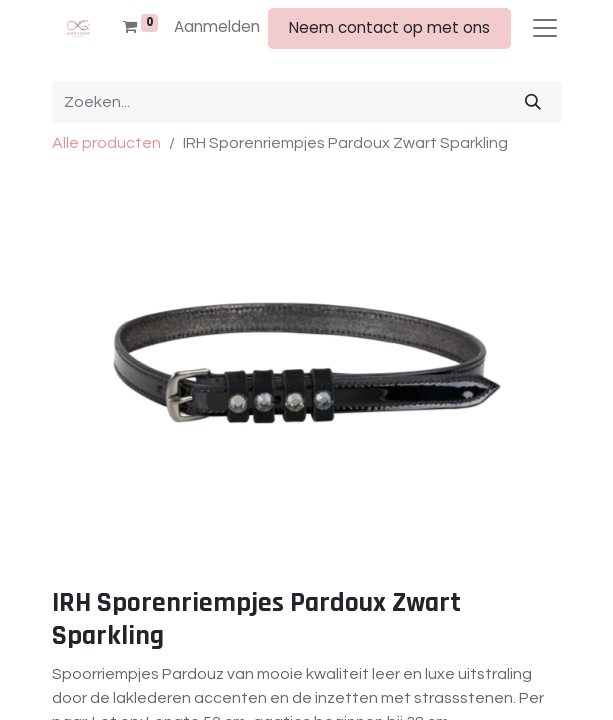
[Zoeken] (533, 102)
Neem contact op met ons (389, 27)
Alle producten (106, 143)
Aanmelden (217, 26)
